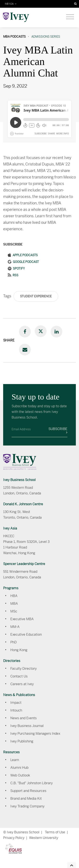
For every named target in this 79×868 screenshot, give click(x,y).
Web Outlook (20, 775)
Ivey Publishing (22, 741)
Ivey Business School (19, 480)
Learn (15, 760)
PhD (13, 642)
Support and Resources (28, 791)
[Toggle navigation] (70, 17)
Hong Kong (19, 650)
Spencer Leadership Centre (24, 564)
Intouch (16, 710)
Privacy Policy (14, 838)
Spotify (19, 269)
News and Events (23, 718)
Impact (16, 703)
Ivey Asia (10, 528)
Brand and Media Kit (26, 799)
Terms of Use (55, 832)
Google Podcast (26, 262)
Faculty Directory (23, 669)
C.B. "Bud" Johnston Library (31, 783)
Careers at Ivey (22, 684)
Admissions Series (46, 37)
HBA (14, 596)
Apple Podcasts (25, 255)
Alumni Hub (19, 768)
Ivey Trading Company (27, 806)
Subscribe (58, 430)
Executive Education (26, 634)
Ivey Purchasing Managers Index (35, 734)
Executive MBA (22, 619)
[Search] (75, 4)
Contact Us (19, 676)
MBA (14, 604)
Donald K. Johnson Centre (23, 504)
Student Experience (36, 296)
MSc (14, 611)
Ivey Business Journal (27, 726)
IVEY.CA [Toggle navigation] (11, 4)
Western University (44, 838)
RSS (15, 275)
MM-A (15, 627)
